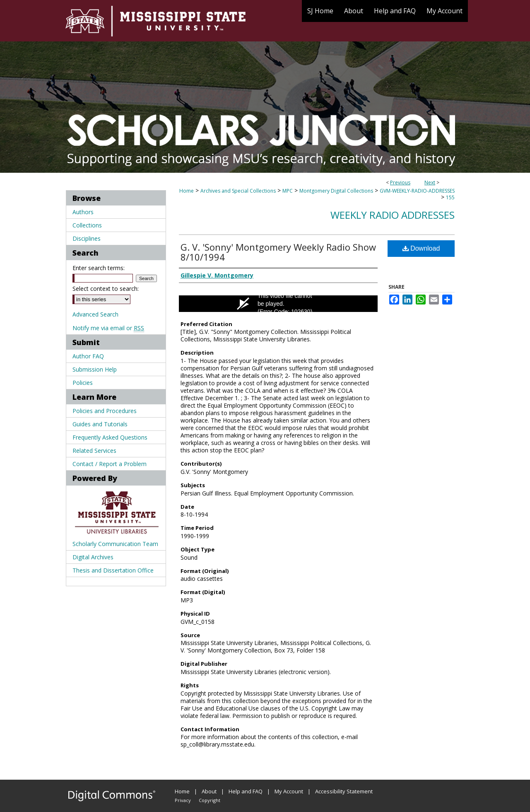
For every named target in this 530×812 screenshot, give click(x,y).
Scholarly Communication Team (115, 544)
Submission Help (95, 369)
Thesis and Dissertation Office (113, 570)
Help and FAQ (246, 791)
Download (421, 248)
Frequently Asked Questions (110, 437)
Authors (83, 212)
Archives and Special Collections (238, 191)
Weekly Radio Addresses (393, 215)
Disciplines (87, 238)
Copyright (210, 800)
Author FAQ (88, 356)
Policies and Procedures (105, 411)
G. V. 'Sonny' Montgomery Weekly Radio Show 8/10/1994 (278, 252)
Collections (87, 225)
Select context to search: (106, 289)
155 (450, 197)
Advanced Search (95, 314)
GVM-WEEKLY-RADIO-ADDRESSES (417, 191)
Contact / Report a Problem (110, 464)
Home (187, 191)
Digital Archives (93, 557)
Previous (400, 182)
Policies (83, 383)
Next (430, 182)
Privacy (183, 800)
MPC (288, 191)
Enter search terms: (99, 268)
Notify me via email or (108, 328)
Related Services (94, 451)
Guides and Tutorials (100, 424)
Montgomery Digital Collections (336, 191)
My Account (289, 791)
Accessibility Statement (344, 791)
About (209, 791)
